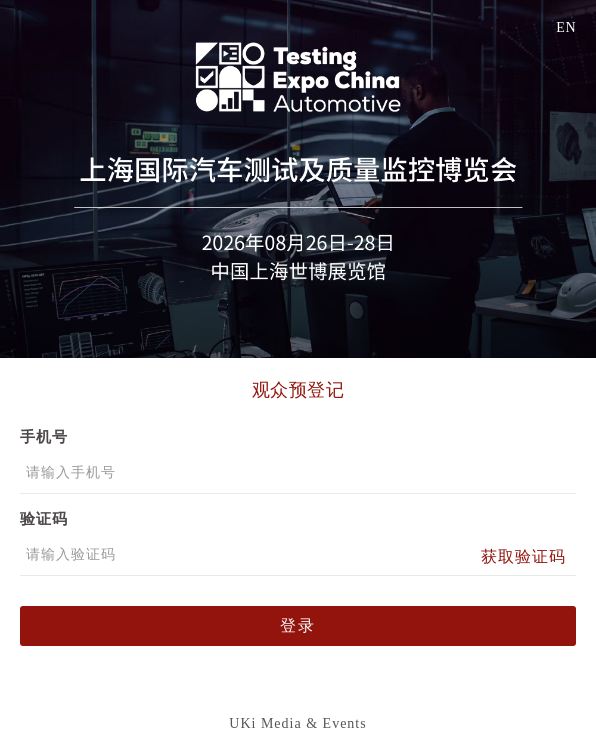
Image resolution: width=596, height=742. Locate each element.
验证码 (44, 519)
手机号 (44, 437)
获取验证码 (523, 556)
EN (566, 27)
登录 (298, 625)
